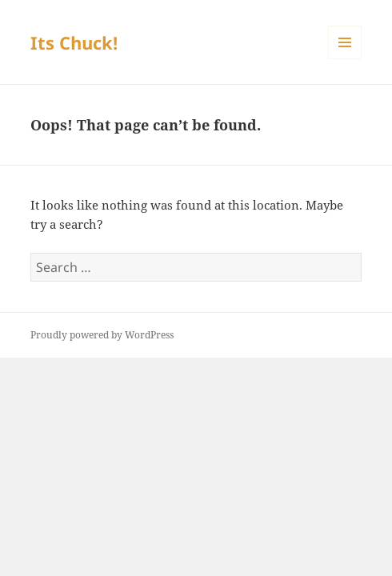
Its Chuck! (74, 42)
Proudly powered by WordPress (102, 335)
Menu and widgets (345, 59)
